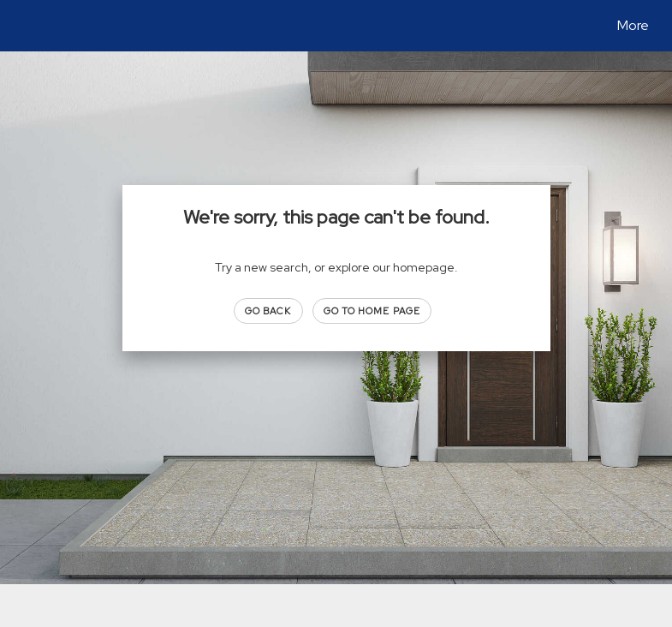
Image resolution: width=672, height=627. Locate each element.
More (633, 25)
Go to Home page (372, 311)
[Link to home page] (24, 26)
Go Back (268, 311)
